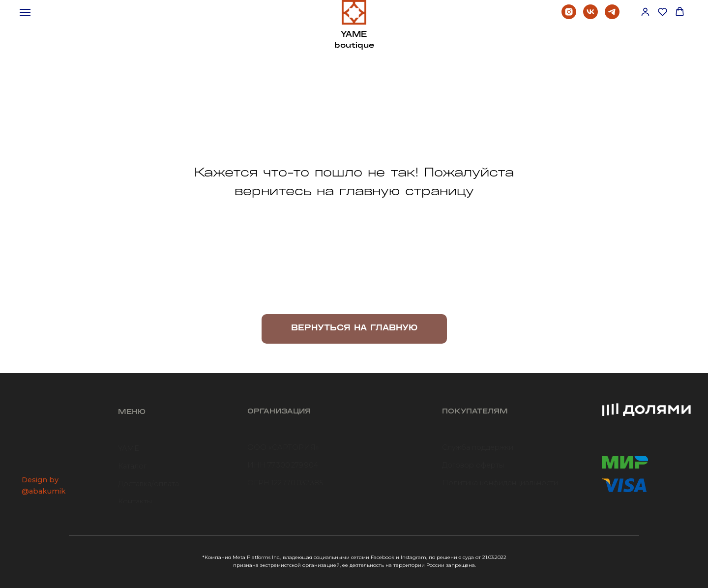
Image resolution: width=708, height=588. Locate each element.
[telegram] (612, 16)
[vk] (590, 16)
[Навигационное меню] (25, 12)
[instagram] (569, 16)
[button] (645, 12)
